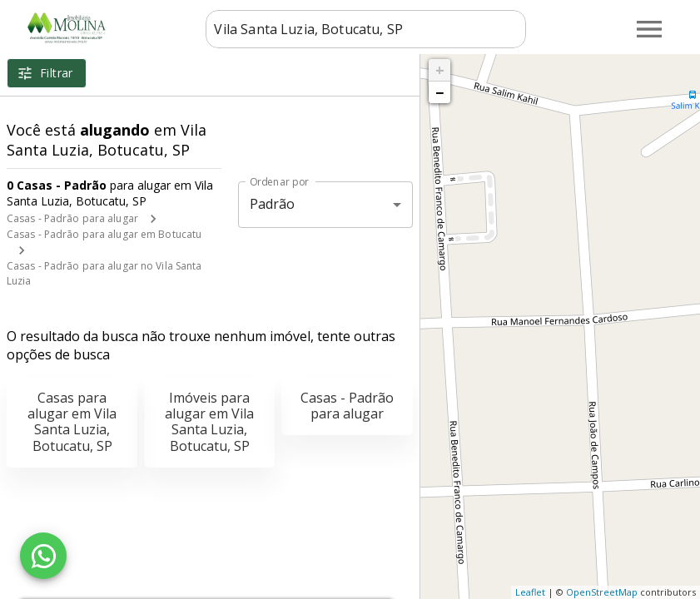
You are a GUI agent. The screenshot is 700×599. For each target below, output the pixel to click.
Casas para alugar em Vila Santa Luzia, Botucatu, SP (72, 422)
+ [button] (440, 70)
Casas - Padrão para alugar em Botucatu (104, 234)
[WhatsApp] (43, 556)
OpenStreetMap (602, 592)
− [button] (439, 92)
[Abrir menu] (649, 29)
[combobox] (366, 29)
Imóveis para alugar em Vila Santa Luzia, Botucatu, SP (209, 422)
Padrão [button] (273, 204)
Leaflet (530, 592)
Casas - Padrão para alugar (72, 218)
